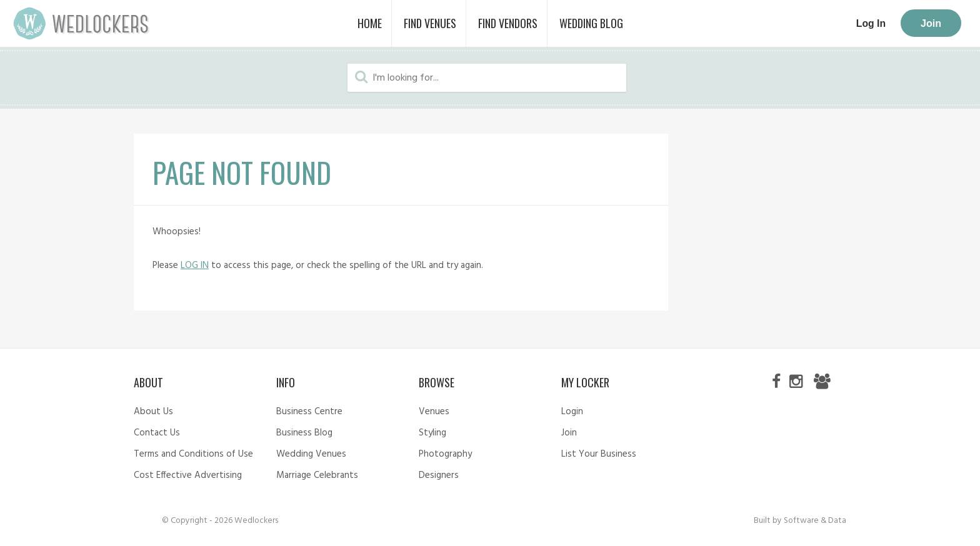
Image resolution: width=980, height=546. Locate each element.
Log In (871, 23)
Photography (445, 454)
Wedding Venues (311, 454)
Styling (432, 433)
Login (572, 412)
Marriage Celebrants (317, 475)
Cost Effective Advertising (188, 475)
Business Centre (309, 412)
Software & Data (815, 521)
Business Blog (304, 433)
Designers (439, 475)
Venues (434, 412)
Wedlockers (81, 23)
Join (931, 23)
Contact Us (157, 433)
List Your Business (599, 454)
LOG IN (195, 266)
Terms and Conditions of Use (193, 454)
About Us (153, 412)
